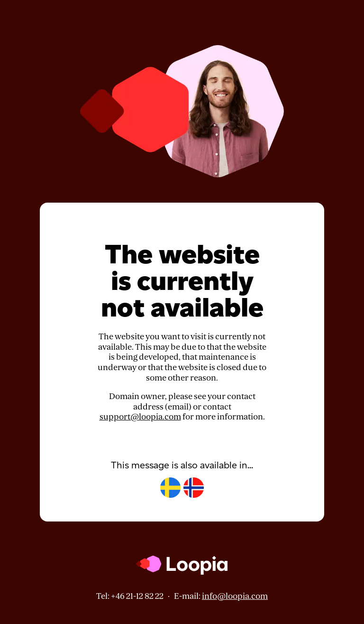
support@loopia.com (140, 417)
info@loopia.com (235, 596)
